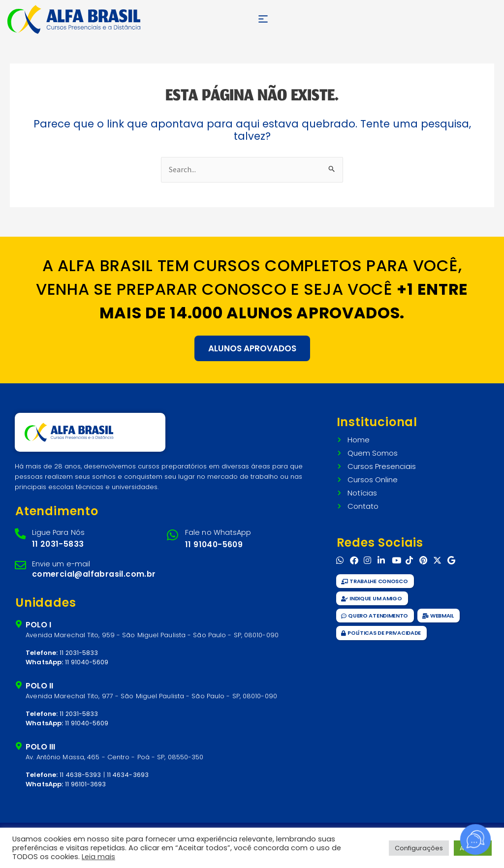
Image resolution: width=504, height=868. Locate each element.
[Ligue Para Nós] (21, 533)
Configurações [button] (419, 848)
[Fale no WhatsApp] (173, 534)
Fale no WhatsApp (216, 531)
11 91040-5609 (214, 542)
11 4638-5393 (81, 770)
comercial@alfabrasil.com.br (94, 571)
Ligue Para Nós (57, 531)
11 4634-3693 (128, 770)
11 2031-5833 (56, 542)
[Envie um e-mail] (21, 563)
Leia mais (98, 857)
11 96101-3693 (86, 780)
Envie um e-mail (60, 561)
